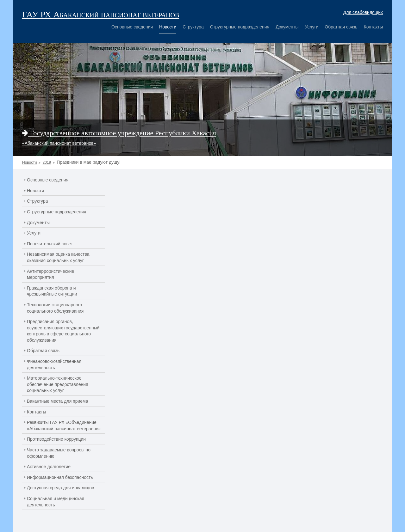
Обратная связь (341, 27)
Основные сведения (132, 27)
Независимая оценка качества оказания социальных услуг (58, 257)
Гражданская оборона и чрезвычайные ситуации (52, 291)
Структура (193, 27)
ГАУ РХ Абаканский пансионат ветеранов (101, 14)
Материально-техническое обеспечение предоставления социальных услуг (58, 384)
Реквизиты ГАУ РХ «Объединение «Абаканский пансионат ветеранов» (64, 425)
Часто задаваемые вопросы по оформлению (59, 453)
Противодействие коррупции (56, 439)
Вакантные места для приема (58, 401)
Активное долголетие (49, 467)
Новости (168, 27)
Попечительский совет (50, 244)
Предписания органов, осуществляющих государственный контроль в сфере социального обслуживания (63, 331)
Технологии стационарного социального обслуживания (55, 308)
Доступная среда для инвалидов (60, 488)
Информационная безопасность (60, 477)
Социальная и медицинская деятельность (56, 502)
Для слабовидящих (363, 12)
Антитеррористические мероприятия (50, 274)
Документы (287, 27)
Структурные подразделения (240, 27)
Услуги (312, 27)
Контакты (373, 27)
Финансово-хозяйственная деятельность (54, 364)
